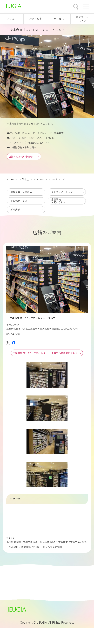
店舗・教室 (35, 19)
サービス (59, 19)
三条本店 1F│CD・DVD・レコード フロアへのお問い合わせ (47, 353)
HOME (10, 179)
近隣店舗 (15, 210)
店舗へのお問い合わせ (24, 156)
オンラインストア (82, 19)
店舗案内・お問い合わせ (58, 201)
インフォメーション (62, 192)
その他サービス (19, 201)
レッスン (12, 19)
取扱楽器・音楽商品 (21, 192)
